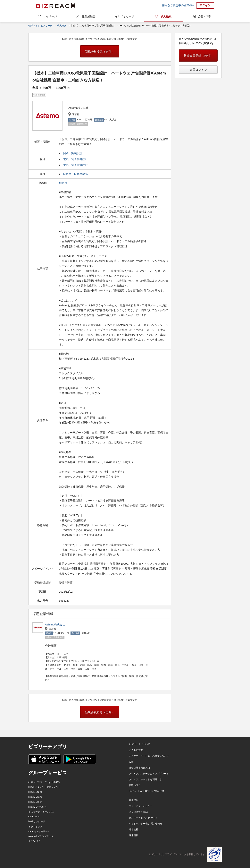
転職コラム (135, 785)
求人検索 (166, 16)
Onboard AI (34, 817)
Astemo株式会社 (55, 624)
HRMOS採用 (35, 792)
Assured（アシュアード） (42, 836)
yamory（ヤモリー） (39, 831)
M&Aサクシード (37, 821)
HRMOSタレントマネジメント (44, 787)
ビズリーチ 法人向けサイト (143, 818)
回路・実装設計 (73, 153)
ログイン (205, 5)
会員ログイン (198, 70)
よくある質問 (136, 750)
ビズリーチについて (139, 744)
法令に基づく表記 (138, 812)
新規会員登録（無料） (100, 52)
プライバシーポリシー (141, 806)
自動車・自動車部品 (75, 174)
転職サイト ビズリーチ (40, 26)
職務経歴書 (89, 16)
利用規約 (134, 800)
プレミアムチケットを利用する (145, 779)
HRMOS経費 (35, 802)
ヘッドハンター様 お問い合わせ (146, 824)
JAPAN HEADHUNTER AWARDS (146, 791)
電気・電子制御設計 (75, 159)
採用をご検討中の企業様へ (178, 5)
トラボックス (35, 827)
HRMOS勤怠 (35, 797)
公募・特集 (205, 16)
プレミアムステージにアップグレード (149, 774)
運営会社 (134, 829)
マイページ (50, 16)
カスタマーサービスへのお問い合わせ (149, 756)
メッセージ (127, 16)
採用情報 (134, 835)
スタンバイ (34, 841)
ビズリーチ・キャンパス (41, 812)
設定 (131, 762)
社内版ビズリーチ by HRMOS (44, 782)
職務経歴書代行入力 (139, 768)
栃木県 (63, 183)
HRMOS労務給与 (37, 807)
